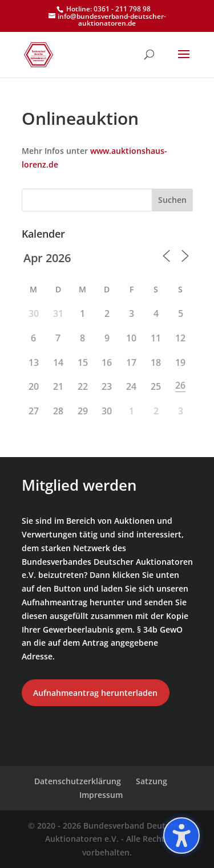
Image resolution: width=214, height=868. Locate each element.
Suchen (172, 200)
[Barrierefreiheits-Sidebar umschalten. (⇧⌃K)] (181, 836)
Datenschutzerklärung (78, 781)
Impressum (101, 795)
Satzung (152, 781)
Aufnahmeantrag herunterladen (95, 693)
